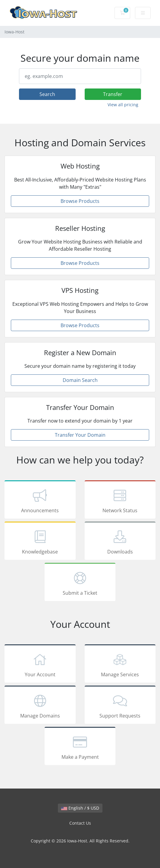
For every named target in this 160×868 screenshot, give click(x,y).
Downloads (120, 542)
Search (47, 94)
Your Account (40, 665)
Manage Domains (40, 706)
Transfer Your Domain (80, 435)
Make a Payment (80, 747)
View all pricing (123, 105)
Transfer (113, 94)
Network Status (120, 501)
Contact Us (80, 823)
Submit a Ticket (80, 583)
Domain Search (80, 380)
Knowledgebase (40, 542)
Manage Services (120, 665)
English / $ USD (80, 808)
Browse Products (80, 201)
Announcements (40, 501)
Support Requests (120, 706)
